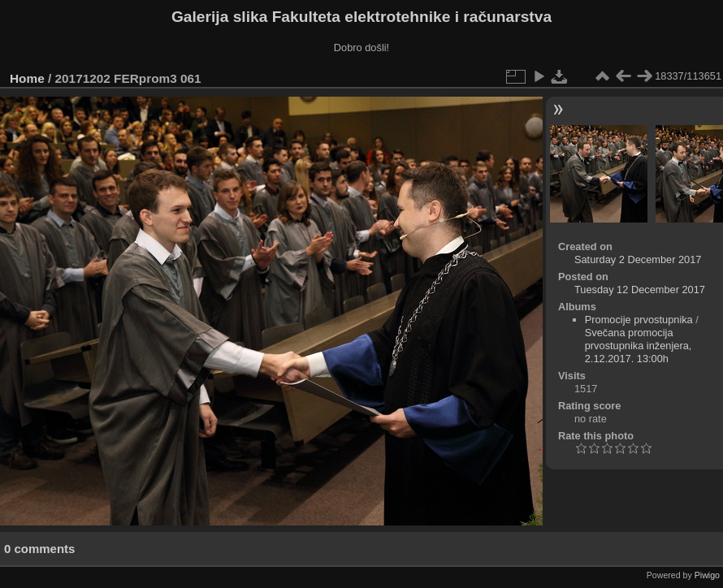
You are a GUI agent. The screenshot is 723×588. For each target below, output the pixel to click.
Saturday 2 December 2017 (638, 259)
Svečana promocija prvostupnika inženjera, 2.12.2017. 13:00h (639, 346)
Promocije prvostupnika (639, 320)
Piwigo (707, 575)
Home (27, 78)
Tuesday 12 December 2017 (640, 290)
